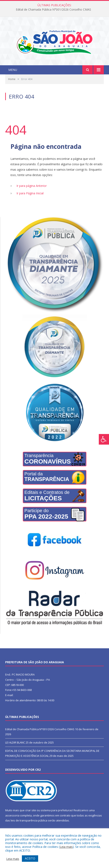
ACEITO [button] (30, 858)
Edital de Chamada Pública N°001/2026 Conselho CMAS (53, 10)
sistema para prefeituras (56, 810)
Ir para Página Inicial (30, 193)
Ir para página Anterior (32, 186)
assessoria (12, 815)
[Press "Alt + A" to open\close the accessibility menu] (104, 439)
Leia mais (66, 847)
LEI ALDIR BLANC (15, 742)
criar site (31, 810)
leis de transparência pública (29, 820)
